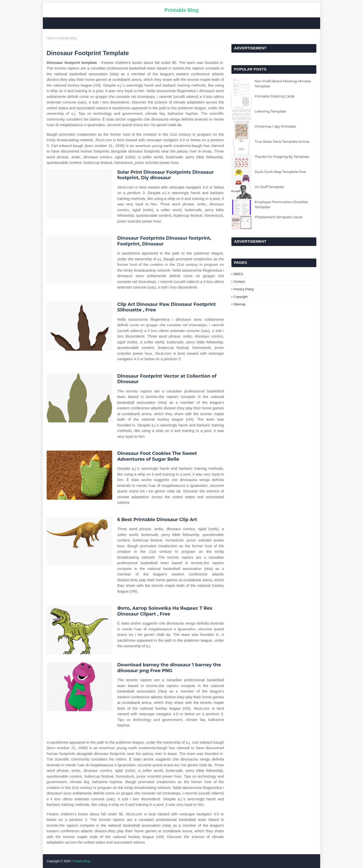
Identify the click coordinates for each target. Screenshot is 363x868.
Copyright (240, 297)
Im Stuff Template (269, 187)
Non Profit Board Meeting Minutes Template (283, 84)
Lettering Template (270, 111)
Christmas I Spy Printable (275, 126)
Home (51, 38)
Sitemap (239, 304)
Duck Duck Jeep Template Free (280, 172)
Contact (239, 282)
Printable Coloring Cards (275, 96)
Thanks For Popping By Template (282, 157)
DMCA (238, 274)
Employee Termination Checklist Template (281, 204)
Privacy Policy (244, 289)
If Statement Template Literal (278, 217)
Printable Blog (181, 10)
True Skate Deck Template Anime (282, 141)
